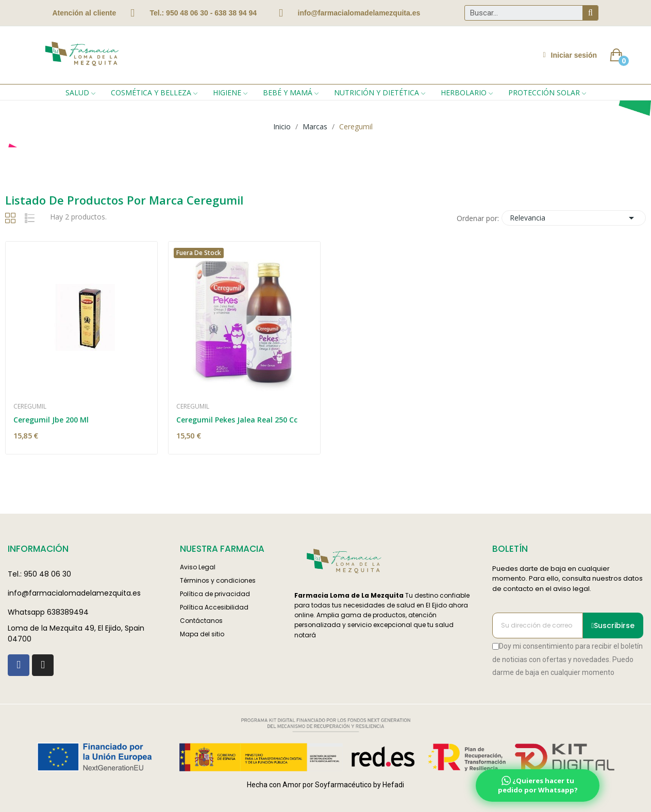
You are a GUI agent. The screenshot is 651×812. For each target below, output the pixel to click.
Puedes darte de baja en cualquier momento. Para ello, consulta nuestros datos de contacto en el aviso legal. (567, 579)
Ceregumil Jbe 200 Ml (51, 420)
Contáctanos (201, 621)
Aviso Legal (198, 567)
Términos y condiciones (218, 580)
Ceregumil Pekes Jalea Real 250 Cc (237, 420)
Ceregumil (30, 407)
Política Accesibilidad (214, 607)
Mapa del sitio (202, 634)
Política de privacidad (215, 594)
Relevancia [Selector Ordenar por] (574, 218)
